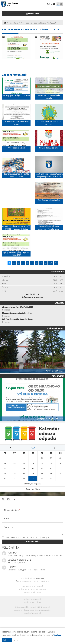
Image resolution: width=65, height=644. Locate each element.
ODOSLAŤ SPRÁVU (33, 542)
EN (61, 4)
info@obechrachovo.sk (33, 297)
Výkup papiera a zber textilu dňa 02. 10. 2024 (38, 23)
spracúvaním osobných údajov (36, 537)
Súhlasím (7, 640)
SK (58, 4)
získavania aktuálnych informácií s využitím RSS (32, 581)
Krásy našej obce (56, 328)
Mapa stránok (26, 586)
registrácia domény (44, 610)
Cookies (57, 635)
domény (35, 610)
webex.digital (37, 602)
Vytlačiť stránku (37, 586)
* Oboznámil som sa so (25, 537)
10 (51, 263)
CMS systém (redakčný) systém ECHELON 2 (28, 607)
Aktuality (59, 303)
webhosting (18, 610)
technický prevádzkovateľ (33, 599)
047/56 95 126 (32, 294)
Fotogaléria (13, 23)
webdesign (28, 602)
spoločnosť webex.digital (32, 613)
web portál (46, 607)
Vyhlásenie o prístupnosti (27, 589)
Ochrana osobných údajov (33, 592)
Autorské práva (41, 589)
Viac (16, 640)
